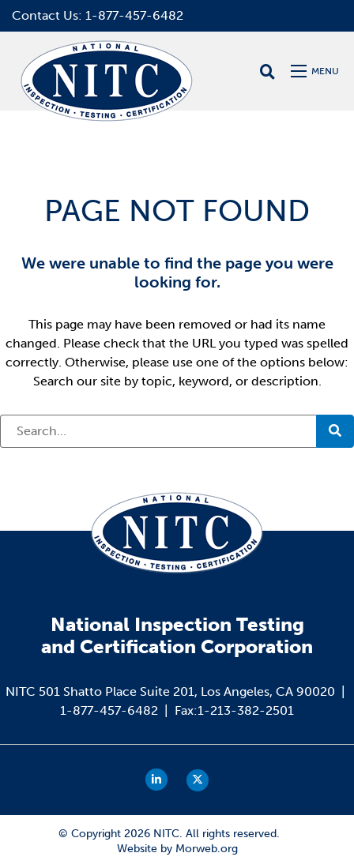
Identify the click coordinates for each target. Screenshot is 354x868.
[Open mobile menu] (316, 71)
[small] (156, 780)
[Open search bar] (267, 72)
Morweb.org (207, 849)
